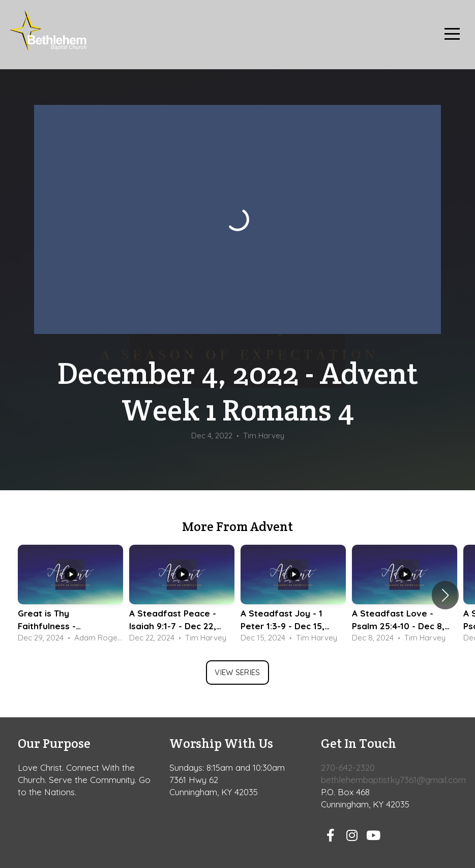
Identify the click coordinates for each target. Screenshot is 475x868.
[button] (445, 595)
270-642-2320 (348, 767)
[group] (70, 595)
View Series (237, 672)
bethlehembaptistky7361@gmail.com (393, 780)
